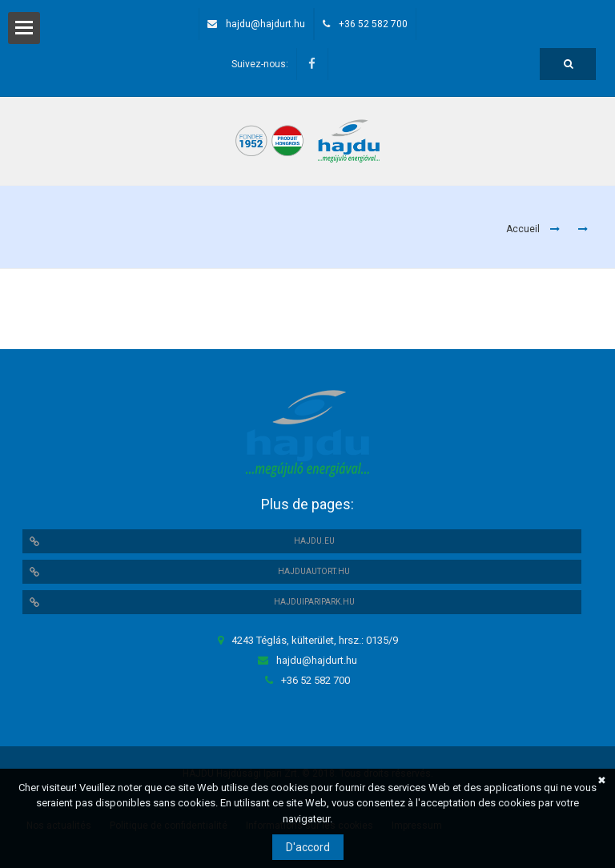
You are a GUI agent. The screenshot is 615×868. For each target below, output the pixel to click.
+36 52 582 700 (373, 24)
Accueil (523, 229)
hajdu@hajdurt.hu (265, 24)
